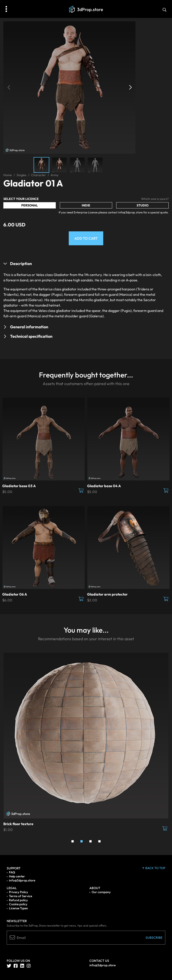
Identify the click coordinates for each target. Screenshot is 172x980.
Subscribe (154, 938)
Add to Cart (86, 238)
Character (39, 175)
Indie (86, 205)
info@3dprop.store (22, 880)
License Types (18, 908)
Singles (21, 175)
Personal (30, 205)
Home (8, 175)
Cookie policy (18, 904)
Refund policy (18, 900)
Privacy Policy (18, 892)
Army (55, 175)
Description (21, 264)
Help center (17, 876)
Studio (143, 205)
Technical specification (31, 336)
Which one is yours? (155, 199)
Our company (101, 892)
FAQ (12, 872)
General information (29, 327)
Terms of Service (20, 896)
